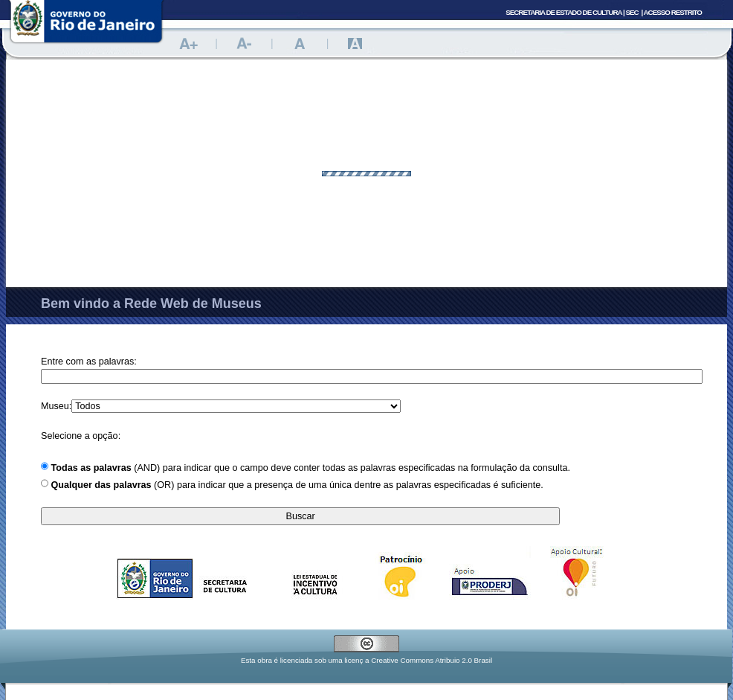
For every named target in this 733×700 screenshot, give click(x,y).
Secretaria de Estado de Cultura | (572, 12)
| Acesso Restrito (671, 12)
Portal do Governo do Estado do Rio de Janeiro (86, 26)
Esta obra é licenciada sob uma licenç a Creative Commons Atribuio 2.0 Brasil (366, 660)
